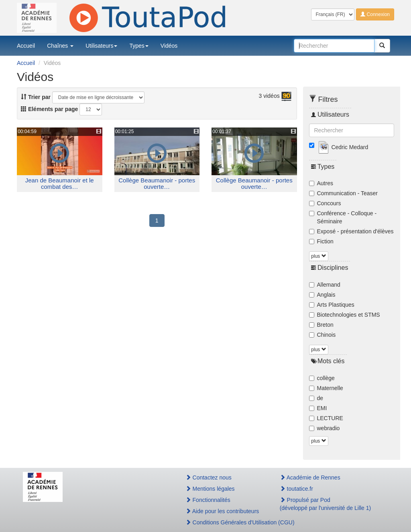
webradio (325, 428)
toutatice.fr (296, 489)
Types (139, 46)
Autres (321, 183)
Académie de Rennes (310, 477)
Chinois (322, 335)
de (316, 398)
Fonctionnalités (208, 500)
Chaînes (60, 46)
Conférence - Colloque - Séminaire (343, 217)
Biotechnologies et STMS (345, 315)
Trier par (36, 97)
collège (322, 378)
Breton (321, 325)
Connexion (375, 14)
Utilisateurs (101, 46)
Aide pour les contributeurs (222, 511)
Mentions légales (210, 489)
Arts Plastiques (332, 305)
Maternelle (326, 388)
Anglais (322, 295)
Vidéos (169, 46)
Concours (325, 203)
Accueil (26, 46)
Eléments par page (49, 109)
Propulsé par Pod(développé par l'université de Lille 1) (326, 504)
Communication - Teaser (343, 193)
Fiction (321, 241)
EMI (318, 408)
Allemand (325, 285)
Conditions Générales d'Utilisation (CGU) (224, 522)
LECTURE (326, 418)
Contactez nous (209, 477)
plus (318, 256)
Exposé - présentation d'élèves (351, 231)
